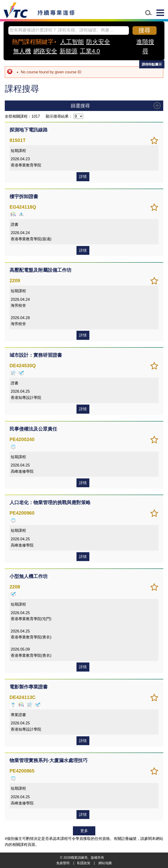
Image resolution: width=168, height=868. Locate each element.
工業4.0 (90, 51)
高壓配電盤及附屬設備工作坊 (41, 270)
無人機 (22, 51)
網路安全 (45, 51)
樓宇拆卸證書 (24, 196)
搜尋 (144, 30)
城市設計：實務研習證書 (36, 355)
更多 (84, 831)
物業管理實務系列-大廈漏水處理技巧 (48, 760)
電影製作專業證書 (29, 687)
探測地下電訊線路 (29, 130)
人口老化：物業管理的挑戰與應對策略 (50, 502)
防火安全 (98, 42)
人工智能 (72, 42)
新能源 (69, 51)
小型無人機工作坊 (29, 576)
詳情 (83, 177)
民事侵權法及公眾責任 (33, 429)
